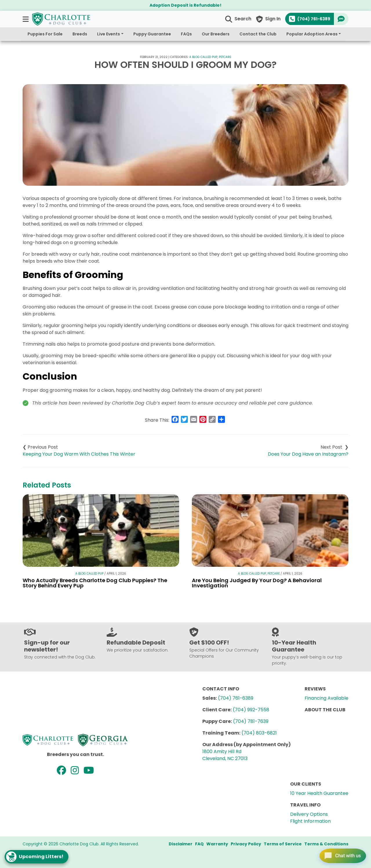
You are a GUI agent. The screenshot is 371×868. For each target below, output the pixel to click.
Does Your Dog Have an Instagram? (308, 454)
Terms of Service (283, 844)
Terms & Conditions (326, 844)
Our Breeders (216, 34)
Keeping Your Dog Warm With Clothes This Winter (79, 454)
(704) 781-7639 (251, 721)
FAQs (186, 34)
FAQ (199, 844)
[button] (26, 19)
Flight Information (310, 821)
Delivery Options (309, 814)
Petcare (225, 57)
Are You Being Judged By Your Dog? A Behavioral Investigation (257, 583)
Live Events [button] (109, 34)
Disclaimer (181, 844)
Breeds (80, 34)
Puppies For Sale (45, 34)
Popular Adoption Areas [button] (312, 34)
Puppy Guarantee (152, 34)
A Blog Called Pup (203, 57)
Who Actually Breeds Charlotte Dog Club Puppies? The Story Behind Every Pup (95, 583)
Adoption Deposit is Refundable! (185, 5)
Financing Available (327, 698)
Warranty (217, 844)
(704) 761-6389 (236, 698)
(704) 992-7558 (251, 710)
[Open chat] (340, 855)
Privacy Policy (246, 844)
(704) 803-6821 (259, 733)
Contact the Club (258, 34)
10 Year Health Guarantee (319, 793)
